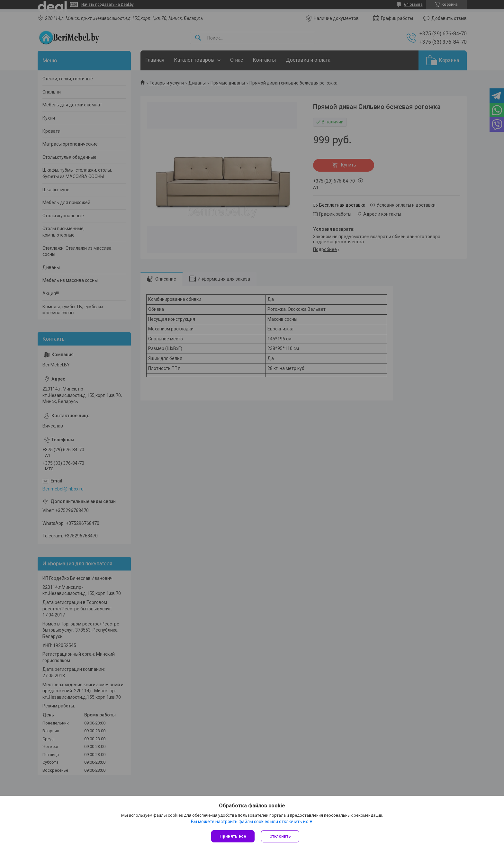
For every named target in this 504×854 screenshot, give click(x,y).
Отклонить (280, 836)
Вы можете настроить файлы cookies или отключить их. (250, 822)
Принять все (233, 836)
